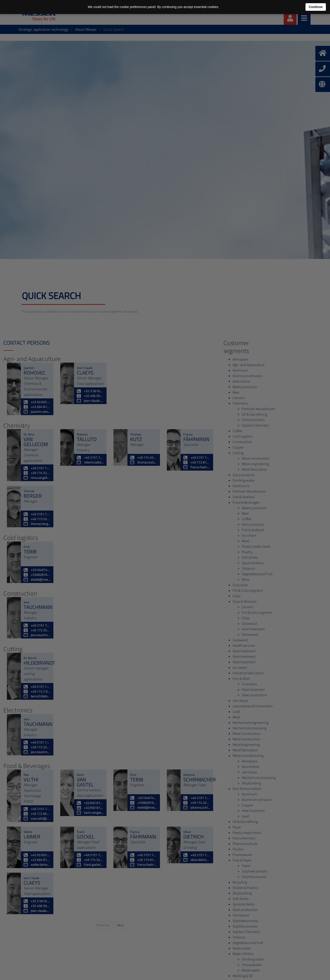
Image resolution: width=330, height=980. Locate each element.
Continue (316, 7)
